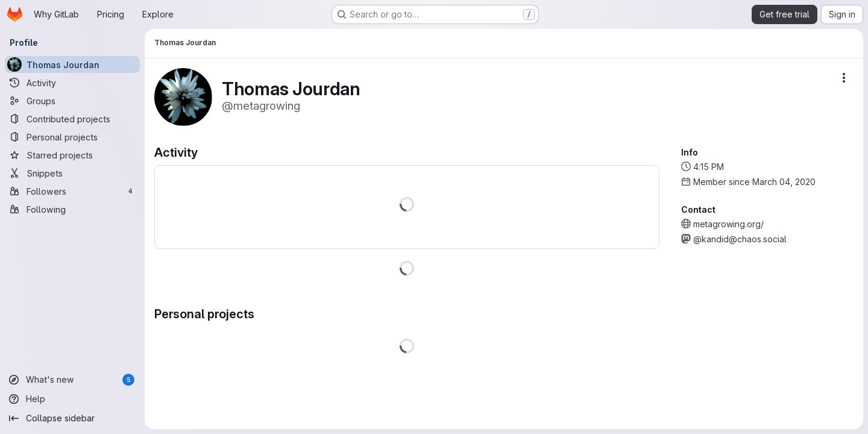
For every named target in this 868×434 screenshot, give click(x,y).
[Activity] (72, 83)
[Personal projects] (72, 137)
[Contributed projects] (72, 119)
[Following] (72, 209)
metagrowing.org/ (728, 224)
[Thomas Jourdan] (72, 64)
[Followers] (72, 191)
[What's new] (72, 380)
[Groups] (72, 101)
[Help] (72, 399)
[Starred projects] (72, 155)
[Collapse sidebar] (72, 418)
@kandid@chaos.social (740, 239)
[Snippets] (72, 173)
